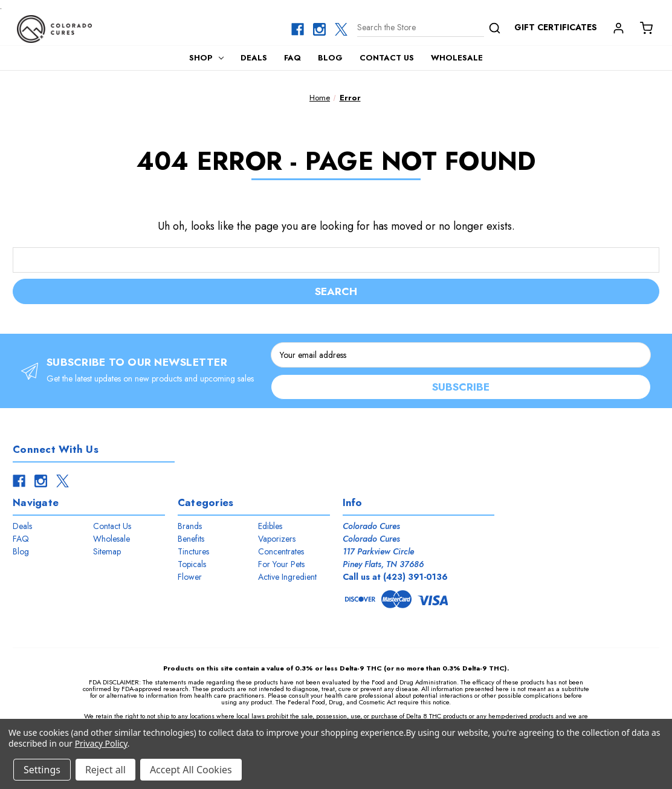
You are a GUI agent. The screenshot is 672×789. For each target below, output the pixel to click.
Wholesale (457, 58)
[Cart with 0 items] (645, 28)
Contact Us (387, 58)
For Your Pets (281, 565)
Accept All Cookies (191, 770)
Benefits (191, 539)
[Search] (429, 29)
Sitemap (107, 552)
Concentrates (281, 552)
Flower (190, 577)
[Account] (618, 28)
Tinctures (193, 552)
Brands (190, 527)
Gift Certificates (556, 27)
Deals (254, 58)
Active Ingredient (287, 577)
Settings (42, 770)
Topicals (192, 565)
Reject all (105, 770)
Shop (207, 58)
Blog (330, 58)
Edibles (270, 527)
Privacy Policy (101, 743)
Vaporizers (277, 539)
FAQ (292, 58)
